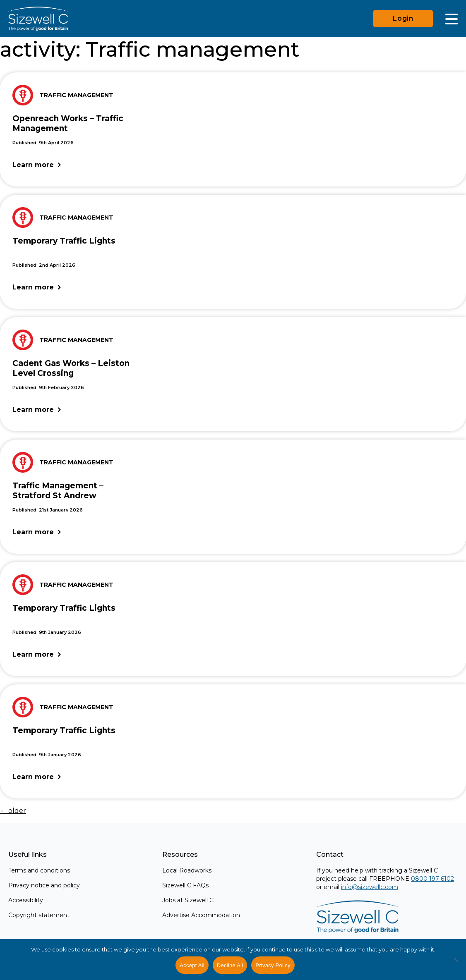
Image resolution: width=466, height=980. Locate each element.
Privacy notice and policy (44, 885)
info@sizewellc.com (370, 887)
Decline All (230, 965)
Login (403, 18)
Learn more (33, 165)
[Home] (38, 19)
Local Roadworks (187, 870)
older (13, 811)
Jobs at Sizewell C (188, 900)
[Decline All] (456, 964)
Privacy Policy (273, 965)
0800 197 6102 (432, 879)
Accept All (192, 965)
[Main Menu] (452, 19)
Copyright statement (39, 915)
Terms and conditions (39, 870)
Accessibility (26, 900)
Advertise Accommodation (201, 915)
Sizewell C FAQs (185, 885)
